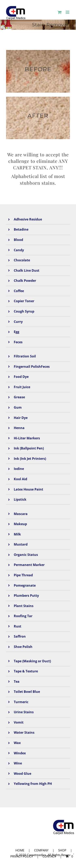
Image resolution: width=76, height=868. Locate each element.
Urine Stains (24, 712)
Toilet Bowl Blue (27, 692)
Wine (18, 763)
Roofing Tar (23, 616)
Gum (18, 407)
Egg (17, 332)
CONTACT (49, 856)
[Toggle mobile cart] (60, 12)
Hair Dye (21, 418)
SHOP (62, 850)
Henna (19, 428)
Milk (17, 534)
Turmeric (21, 702)
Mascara (21, 514)
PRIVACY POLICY (22, 856)
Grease (19, 397)
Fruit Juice (22, 387)
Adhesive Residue (28, 219)
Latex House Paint (28, 489)
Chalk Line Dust (27, 270)
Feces (18, 342)
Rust (18, 626)
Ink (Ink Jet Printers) (30, 459)
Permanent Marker (29, 565)
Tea (17, 681)
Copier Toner (24, 301)
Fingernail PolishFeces (32, 367)
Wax (17, 743)
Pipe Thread (23, 575)
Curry (18, 322)
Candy (19, 250)
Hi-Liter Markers (27, 438)
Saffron (20, 636)
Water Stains (24, 732)
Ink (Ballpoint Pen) (29, 448)
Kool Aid (20, 479)
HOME (20, 850)
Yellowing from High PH (33, 784)
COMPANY (41, 850)
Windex (20, 753)
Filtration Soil (25, 356)
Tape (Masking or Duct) (32, 661)
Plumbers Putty (26, 596)
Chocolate (22, 260)
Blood (18, 240)
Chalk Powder (25, 281)
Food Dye (21, 377)
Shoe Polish (23, 647)
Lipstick (20, 499)
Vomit (19, 722)
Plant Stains (24, 606)
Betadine (21, 229)
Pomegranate (25, 585)
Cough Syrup (24, 311)
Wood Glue (22, 774)
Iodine (19, 469)
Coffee (19, 291)
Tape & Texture (26, 671)
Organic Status (26, 555)
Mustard (21, 544)
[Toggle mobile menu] (68, 12)
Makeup (20, 524)
